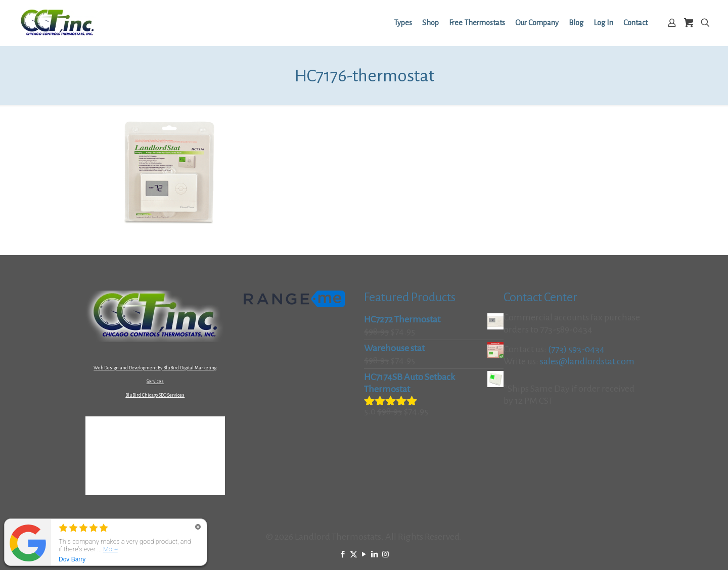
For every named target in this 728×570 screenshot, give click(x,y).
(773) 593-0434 (576, 349)
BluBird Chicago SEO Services (155, 395)
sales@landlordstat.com (587, 361)
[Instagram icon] (385, 555)
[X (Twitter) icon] (354, 555)
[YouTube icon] (364, 555)
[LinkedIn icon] (375, 555)
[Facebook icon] (343, 555)
